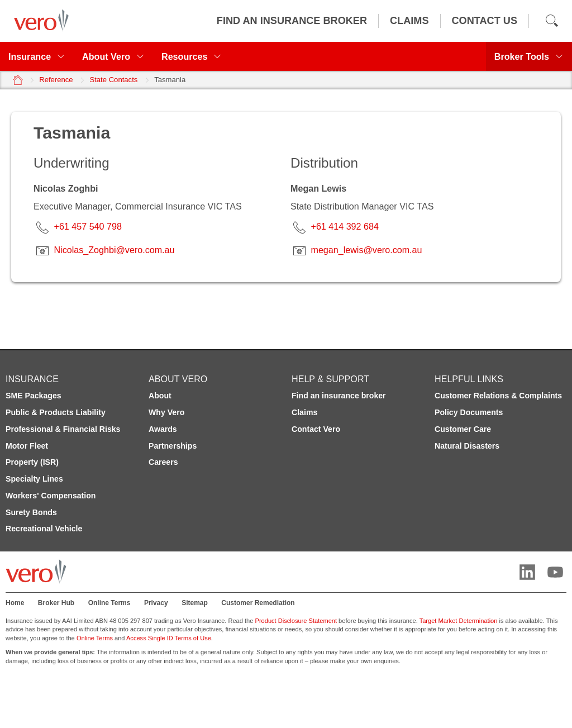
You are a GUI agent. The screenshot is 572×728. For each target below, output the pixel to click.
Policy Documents (469, 412)
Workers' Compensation (51, 496)
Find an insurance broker (339, 396)
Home (15, 603)
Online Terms (109, 603)
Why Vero (166, 412)
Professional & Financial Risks (63, 429)
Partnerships (173, 446)
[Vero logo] (39, 21)
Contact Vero (316, 429)
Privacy (156, 603)
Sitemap (195, 603)
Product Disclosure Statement (296, 621)
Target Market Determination (459, 621)
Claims (304, 412)
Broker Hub (56, 603)
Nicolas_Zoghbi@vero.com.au (114, 250)
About (160, 396)
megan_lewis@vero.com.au (366, 250)
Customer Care (463, 429)
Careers (163, 462)
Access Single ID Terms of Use (169, 638)
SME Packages (34, 396)
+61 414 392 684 (344, 226)
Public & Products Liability (56, 412)
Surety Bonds (31, 512)
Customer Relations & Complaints (498, 396)
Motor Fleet (27, 446)
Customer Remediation (258, 603)
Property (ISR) (32, 462)
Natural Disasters (467, 446)
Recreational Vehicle (44, 529)
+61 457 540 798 (87, 226)
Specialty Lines (34, 479)
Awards (163, 429)
